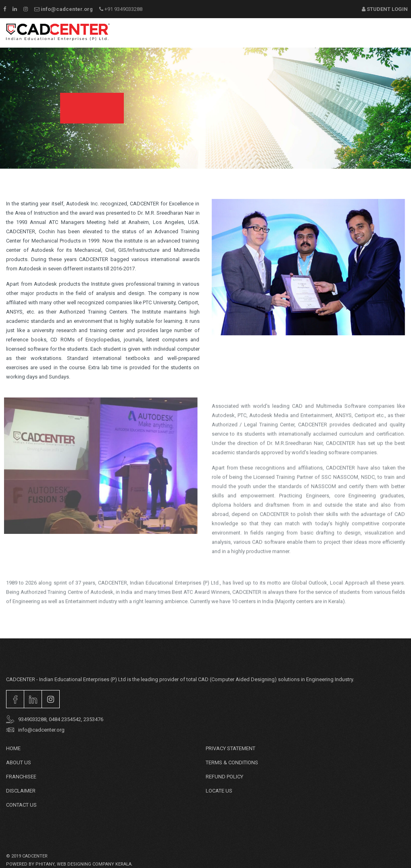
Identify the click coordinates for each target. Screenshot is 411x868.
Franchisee (21, 777)
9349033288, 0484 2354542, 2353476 (55, 719)
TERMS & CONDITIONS (232, 762)
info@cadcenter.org (64, 9)
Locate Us (219, 791)
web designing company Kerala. (95, 864)
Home (13, 748)
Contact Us (21, 805)
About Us (19, 762)
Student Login (385, 9)
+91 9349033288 (121, 9)
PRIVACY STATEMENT (231, 748)
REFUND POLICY (224, 777)
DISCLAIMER (21, 791)
